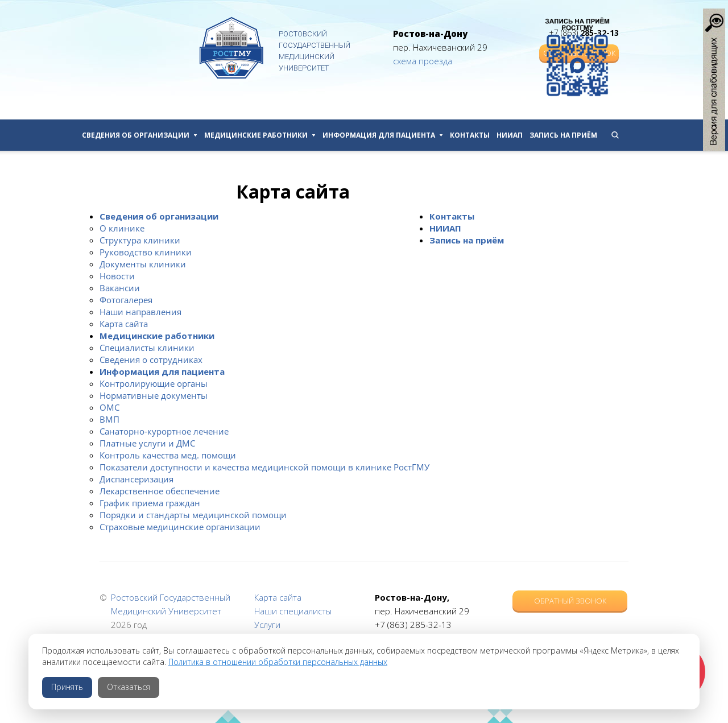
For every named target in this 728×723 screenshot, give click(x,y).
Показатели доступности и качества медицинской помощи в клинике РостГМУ (264, 467)
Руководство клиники (146, 252)
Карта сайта (124, 324)
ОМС (109, 407)
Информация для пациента (383, 135)
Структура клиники (140, 240)
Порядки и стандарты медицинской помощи (193, 515)
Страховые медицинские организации (180, 527)
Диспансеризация (136, 479)
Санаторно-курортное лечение (164, 431)
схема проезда (423, 61)
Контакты (470, 135)
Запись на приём (563, 135)
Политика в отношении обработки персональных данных (278, 662)
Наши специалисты (293, 611)
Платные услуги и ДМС (147, 443)
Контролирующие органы (154, 383)
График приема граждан (150, 503)
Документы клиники (143, 264)
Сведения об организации (140, 135)
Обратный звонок (570, 601)
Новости (117, 276)
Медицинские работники (260, 135)
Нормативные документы (154, 395)
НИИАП (510, 135)
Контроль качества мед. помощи (168, 455)
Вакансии (120, 288)
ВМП (109, 419)
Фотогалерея (126, 300)
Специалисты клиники (147, 348)
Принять (67, 687)
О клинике (122, 228)
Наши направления (140, 312)
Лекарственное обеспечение (160, 491)
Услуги (267, 625)
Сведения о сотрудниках (151, 360)
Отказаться (129, 687)
